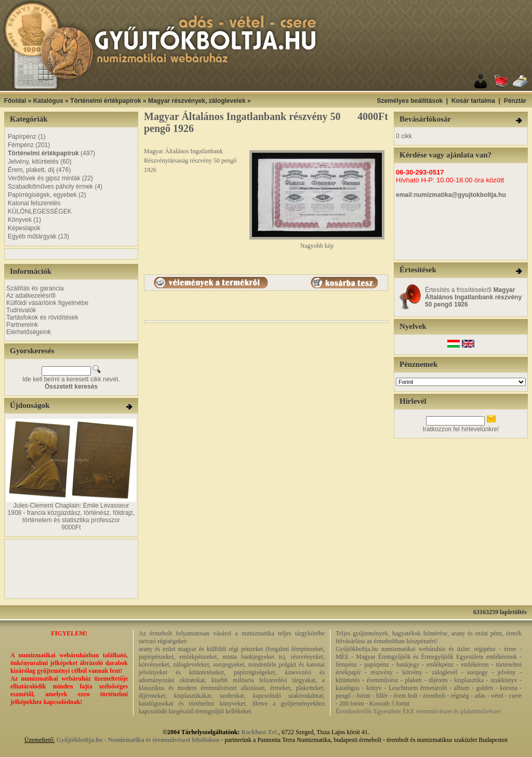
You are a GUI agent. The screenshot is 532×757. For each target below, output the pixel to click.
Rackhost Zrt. (260, 732)
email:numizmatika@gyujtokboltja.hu (451, 195)
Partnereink (22, 325)
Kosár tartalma (473, 101)
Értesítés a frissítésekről (473, 297)
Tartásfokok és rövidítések (42, 317)
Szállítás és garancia (35, 288)
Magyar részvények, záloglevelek (197, 101)
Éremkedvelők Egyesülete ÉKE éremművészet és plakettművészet (418, 711)
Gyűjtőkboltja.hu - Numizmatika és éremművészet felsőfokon (138, 740)
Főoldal (15, 101)
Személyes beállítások (410, 101)
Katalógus (48, 101)
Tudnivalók (21, 310)
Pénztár (515, 101)
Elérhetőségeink (29, 332)
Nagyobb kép (317, 243)
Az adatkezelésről (31, 296)
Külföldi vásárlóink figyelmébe (47, 303)
